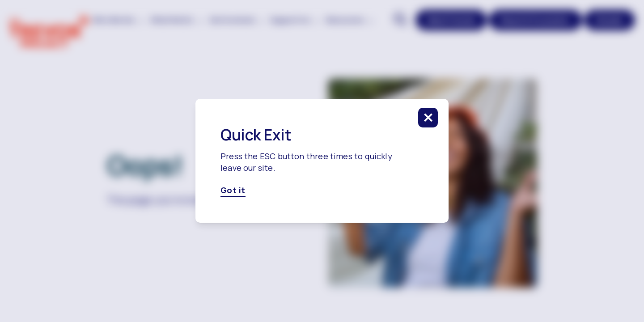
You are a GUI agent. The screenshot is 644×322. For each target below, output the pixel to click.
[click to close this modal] (428, 118)
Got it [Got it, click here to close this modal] (233, 191)
